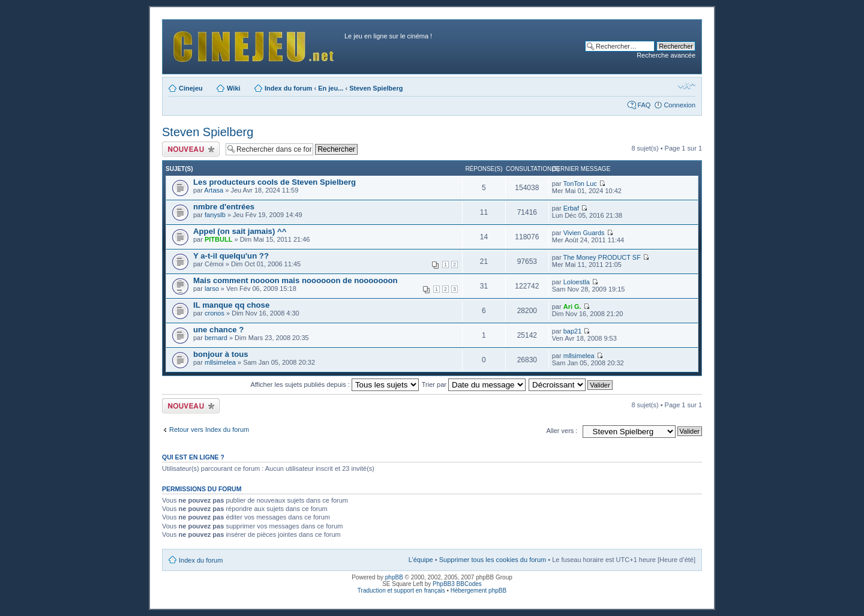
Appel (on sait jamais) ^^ (240, 231)
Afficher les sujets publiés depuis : (334, 384)
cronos (214, 313)
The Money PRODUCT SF (602, 257)
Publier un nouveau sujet (191, 149)
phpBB (394, 577)
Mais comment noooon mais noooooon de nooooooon (295, 280)
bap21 (573, 331)
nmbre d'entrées (224, 207)
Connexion (679, 105)
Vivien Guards (584, 233)
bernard (216, 338)
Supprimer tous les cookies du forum (493, 560)
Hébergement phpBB (478, 591)
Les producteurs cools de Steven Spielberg (274, 182)
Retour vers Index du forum (209, 429)
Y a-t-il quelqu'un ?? (231, 256)
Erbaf (571, 208)
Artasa (214, 190)
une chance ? (218, 330)
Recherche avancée (666, 55)
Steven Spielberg (376, 88)
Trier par (474, 384)
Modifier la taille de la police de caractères (687, 86)
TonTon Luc (580, 184)
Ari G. (572, 307)
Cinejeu (191, 88)
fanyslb (215, 215)
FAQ (644, 105)
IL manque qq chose (231, 305)
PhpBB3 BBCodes (457, 584)
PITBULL (218, 239)
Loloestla (577, 282)
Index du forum (288, 88)
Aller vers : (562, 431)
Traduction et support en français (401, 591)
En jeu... (331, 88)
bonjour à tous (221, 354)
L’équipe (421, 560)
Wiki (234, 88)
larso (212, 289)
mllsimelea (220, 362)
